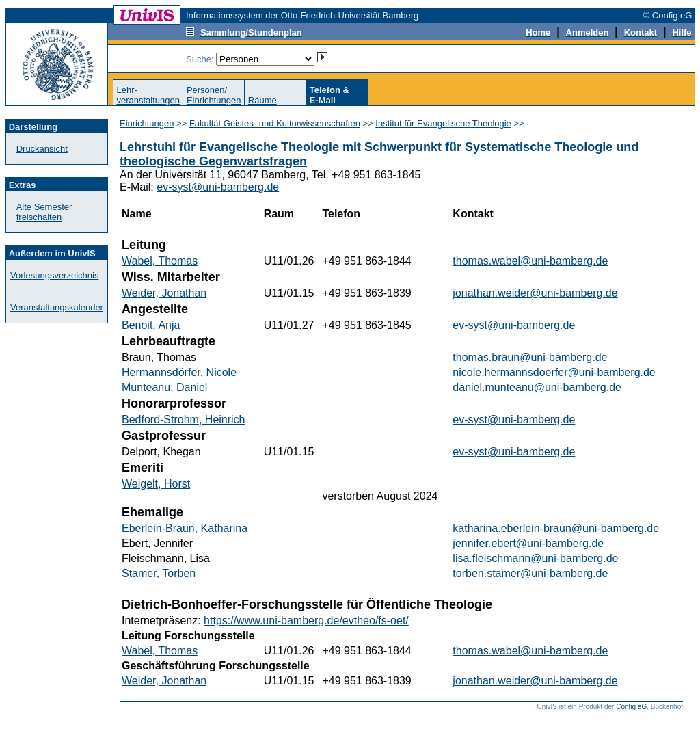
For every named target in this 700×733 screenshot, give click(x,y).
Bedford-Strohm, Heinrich (184, 419)
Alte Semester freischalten (44, 212)
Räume (262, 100)
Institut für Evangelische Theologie (443, 123)
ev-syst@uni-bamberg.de (218, 187)
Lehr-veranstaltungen (148, 95)
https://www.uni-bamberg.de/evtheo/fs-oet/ (306, 621)
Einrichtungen (147, 123)
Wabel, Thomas (160, 261)
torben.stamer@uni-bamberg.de (530, 573)
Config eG (631, 707)
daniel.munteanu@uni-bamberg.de (537, 387)
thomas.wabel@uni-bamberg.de (530, 261)
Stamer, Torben (159, 573)
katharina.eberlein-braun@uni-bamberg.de (556, 528)
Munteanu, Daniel (164, 387)
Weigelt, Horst (156, 484)
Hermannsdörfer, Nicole (179, 372)
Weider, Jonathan (164, 293)
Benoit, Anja (151, 325)
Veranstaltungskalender (57, 307)
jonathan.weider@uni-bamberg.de (535, 293)
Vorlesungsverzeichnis (54, 275)
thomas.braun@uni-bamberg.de (530, 357)
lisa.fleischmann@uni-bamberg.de (535, 558)
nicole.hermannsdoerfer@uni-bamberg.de (554, 372)
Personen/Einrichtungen (214, 95)
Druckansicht (42, 149)
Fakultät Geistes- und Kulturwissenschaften (275, 123)
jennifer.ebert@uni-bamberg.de (528, 543)
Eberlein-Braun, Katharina (185, 528)
